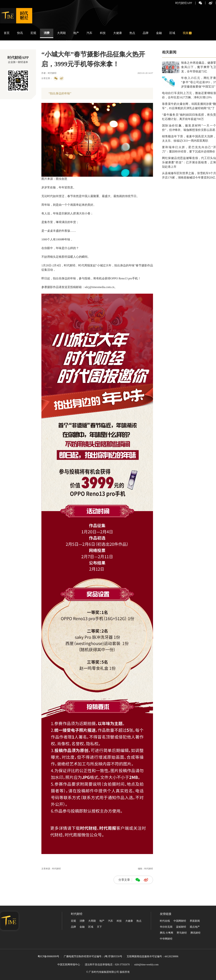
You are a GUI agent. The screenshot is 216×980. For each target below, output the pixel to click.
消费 (47, 33)
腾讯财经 (195, 933)
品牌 (146, 33)
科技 (103, 33)
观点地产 (195, 927)
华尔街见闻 (166, 927)
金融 (159, 33)
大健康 (118, 33)
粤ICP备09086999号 (48, 957)
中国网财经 (180, 921)
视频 (186, 33)
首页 (7, 33)
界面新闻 (195, 921)
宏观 (33, 33)
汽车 (89, 33)
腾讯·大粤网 (166, 933)
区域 (172, 33)
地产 (76, 33)
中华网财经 (166, 939)
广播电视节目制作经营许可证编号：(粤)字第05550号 (93, 957)
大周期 (61, 33)
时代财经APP (184, 3)
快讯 (20, 33)
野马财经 (182, 933)
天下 (99, 927)
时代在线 (165, 921)
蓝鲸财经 (181, 927)
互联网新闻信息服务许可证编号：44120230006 (153, 957)
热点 (132, 33)
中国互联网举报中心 (69, 965)
